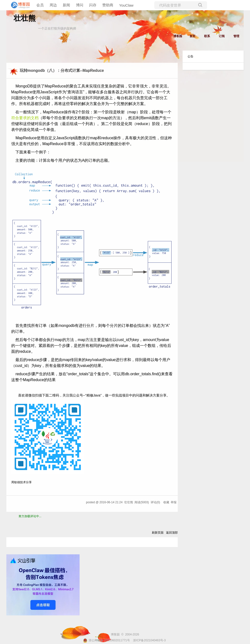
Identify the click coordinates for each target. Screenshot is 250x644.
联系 (207, 36)
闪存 (93, 5)
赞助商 (108, 5)
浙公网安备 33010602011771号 (106, 640)
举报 (174, 502)
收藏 (166, 502)
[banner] (20, 5)
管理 (236, 36)
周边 (53, 5)
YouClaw (126, 5)
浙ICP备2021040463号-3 (149, 640)
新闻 (66, 5)
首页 (192, 36)
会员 (40, 5)
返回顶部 (172, 533)
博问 (80, 5)
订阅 (222, 36)
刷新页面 (158, 533)
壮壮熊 (25, 18)
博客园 (178, 36)
